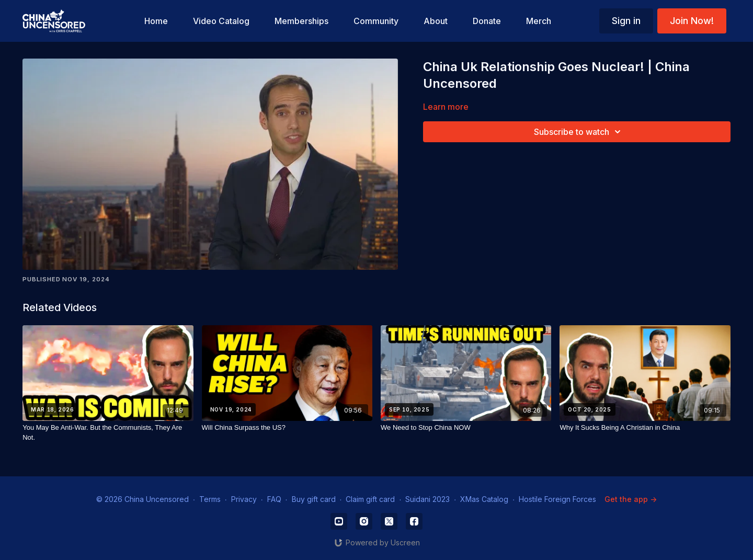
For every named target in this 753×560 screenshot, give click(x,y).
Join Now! (692, 21)
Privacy (244, 499)
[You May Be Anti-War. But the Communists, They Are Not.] (108, 433)
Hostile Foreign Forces (557, 499)
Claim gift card (370, 499)
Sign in (626, 21)
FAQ (274, 499)
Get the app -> (631, 499)
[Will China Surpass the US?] (287, 428)
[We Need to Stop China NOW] (466, 428)
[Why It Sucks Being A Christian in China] (645, 428)
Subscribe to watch (579, 132)
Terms (210, 499)
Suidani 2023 (427, 499)
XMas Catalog (484, 499)
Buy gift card (314, 499)
